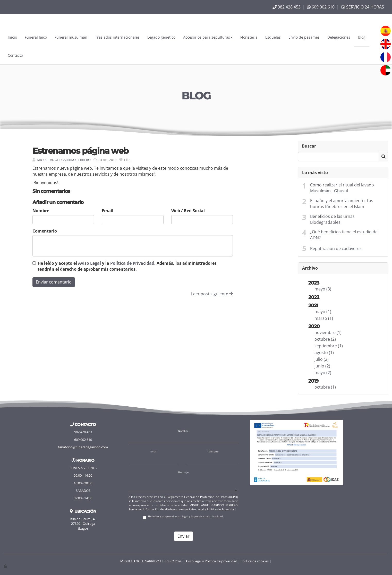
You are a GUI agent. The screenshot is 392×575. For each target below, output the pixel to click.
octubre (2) (325, 339)
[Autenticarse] (6, 566)
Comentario (45, 231)
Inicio (12, 37)
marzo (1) (324, 318)
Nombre (41, 211)
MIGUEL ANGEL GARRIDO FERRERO (64, 160)
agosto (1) (324, 353)
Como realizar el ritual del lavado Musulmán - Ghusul (342, 188)
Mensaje (183, 473)
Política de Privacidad (132, 263)
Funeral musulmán (71, 37)
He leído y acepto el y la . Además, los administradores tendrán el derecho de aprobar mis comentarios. (127, 266)
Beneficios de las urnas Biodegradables (332, 219)
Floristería (249, 37)
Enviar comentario (54, 282)
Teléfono (213, 452)
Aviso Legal (90, 263)
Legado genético (161, 37)
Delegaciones (339, 37)
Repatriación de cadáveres (336, 248)
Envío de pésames (304, 37)
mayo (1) (323, 312)
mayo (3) (323, 289)
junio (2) (322, 366)
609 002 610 (321, 7)
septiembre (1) (329, 346)
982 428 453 (287, 7)
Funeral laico (36, 37)
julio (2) (322, 359)
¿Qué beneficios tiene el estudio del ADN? (344, 235)
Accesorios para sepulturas (208, 37)
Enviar (184, 536)
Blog (362, 37)
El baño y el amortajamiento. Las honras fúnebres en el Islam (342, 204)
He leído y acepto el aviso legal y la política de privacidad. (183, 517)
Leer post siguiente (212, 294)
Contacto (15, 55)
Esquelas (273, 37)
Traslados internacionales (117, 37)
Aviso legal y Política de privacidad (211, 561)
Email (108, 211)
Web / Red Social (188, 211)
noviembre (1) (328, 332)
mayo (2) (323, 373)
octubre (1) (325, 387)
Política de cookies (255, 561)
